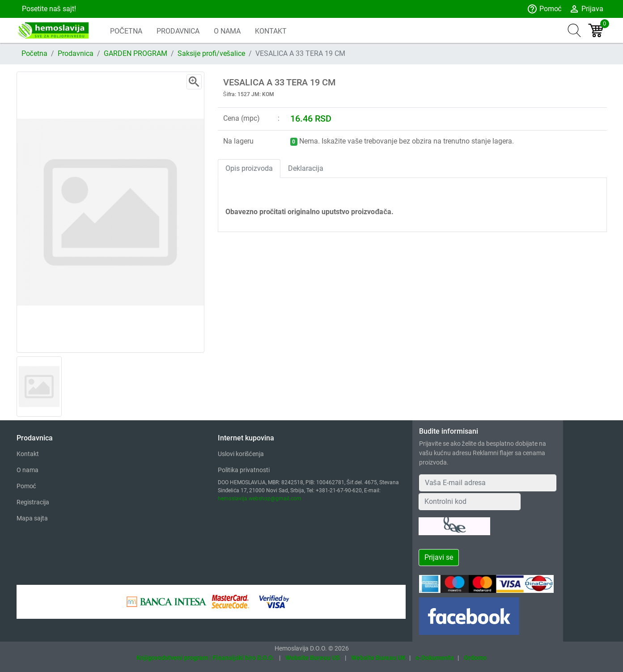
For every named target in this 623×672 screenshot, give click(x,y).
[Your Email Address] (488, 483)
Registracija (33, 502)
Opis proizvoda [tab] (249, 168)
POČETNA (126, 31)
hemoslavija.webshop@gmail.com (260, 499)
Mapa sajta (32, 518)
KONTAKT (271, 31)
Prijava (586, 9)
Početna (34, 53)
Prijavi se (439, 557)
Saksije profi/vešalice (211, 53)
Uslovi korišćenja (241, 454)
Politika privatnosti (244, 470)
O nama (28, 470)
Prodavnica (76, 53)
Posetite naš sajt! (48, 9)
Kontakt (28, 454)
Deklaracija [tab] (306, 168)
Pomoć (544, 9)
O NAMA (227, 31)
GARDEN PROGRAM (136, 53)
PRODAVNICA (178, 31)
